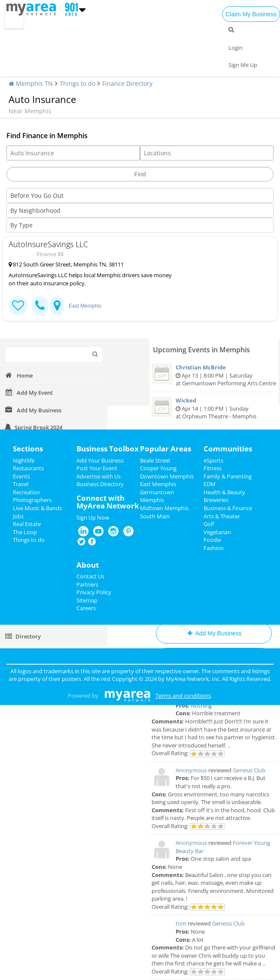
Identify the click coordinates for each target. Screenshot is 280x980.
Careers (86, 608)
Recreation (27, 492)
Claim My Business (251, 14)
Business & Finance (228, 508)
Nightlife (24, 460)
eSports (213, 460)
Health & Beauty (224, 492)
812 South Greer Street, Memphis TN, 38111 (66, 264)
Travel (21, 484)
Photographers (32, 500)
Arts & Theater (222, 516)
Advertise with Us (99, 476)
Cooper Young (158, 468)
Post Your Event (97, 468)
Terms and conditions (183, 696)
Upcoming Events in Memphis (201, 350)
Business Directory (100, 484)
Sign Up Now (93, 517)
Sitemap (87, 600)
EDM (210, 484)
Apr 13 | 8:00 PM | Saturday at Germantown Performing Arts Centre (214, 375)
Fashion (214, 548)
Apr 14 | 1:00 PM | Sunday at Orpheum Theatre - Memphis (214, 408)
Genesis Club (249, 770)
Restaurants (28, 468)
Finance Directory (127, 83)
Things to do (78, 83)
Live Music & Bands (37, 508)
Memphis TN (31, 83)
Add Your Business (100, 460)
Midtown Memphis (164, 508)
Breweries (216, 500)
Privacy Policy (94, 592)
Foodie (212, 540)
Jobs (18, 516)
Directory (23, 636)
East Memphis (85, 306)
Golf (209, 524)
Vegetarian (217, 532)
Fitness (213, 468)
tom (181, 923)
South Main (155, 516)
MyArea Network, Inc (193, 679)
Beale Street (155, 460)
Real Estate (27, 524)
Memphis (152, 500)
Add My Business (214, 633)
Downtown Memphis (167, 476)
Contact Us (90, 576)
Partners (87, 584)
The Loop (25, 532)
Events (21, 476)
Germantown (157, 492)
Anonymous (191, 770)
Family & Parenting (228, 476)
